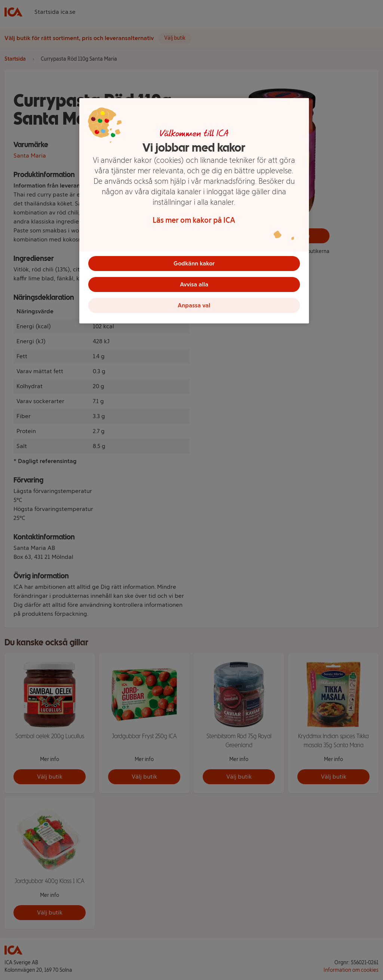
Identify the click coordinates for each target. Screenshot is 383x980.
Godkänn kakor (194, 263)
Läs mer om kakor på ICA (194, 220)
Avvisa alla (194, 284)
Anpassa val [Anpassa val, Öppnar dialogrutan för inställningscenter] (194, 305)
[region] (194, 211)
